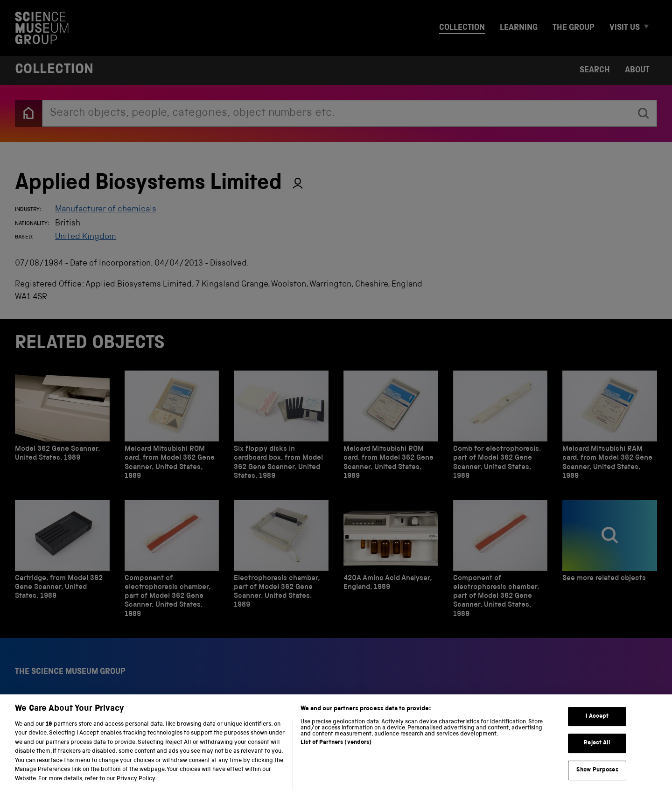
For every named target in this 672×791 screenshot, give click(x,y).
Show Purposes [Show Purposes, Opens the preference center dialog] (597, 780)
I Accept (597, 726)
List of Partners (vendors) (336, 752)
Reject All (597, 753)
